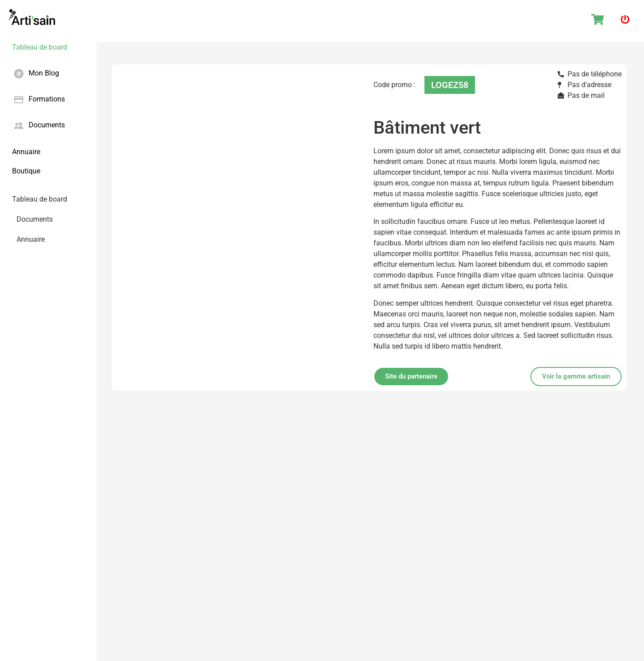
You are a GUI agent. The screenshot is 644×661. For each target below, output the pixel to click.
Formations (47, 99)
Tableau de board (40, 47)
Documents (47, 125)
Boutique (26, 171)
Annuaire (26, 152)
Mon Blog (44, 73)
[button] (576, 377)
